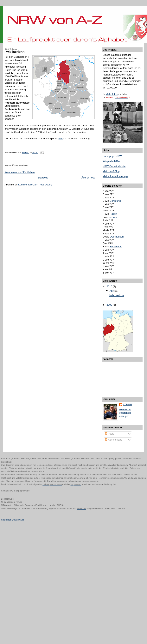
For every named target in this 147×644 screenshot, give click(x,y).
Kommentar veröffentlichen (19, 172)
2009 (110, 305)
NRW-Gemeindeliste (114, 166)
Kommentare (114, 440)
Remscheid (116, 247)
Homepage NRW (112, 156)
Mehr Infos (112, 94)
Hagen (113, 214)
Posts (110, 434)
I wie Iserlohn (116, 295)
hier (61, 138)
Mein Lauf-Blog (111, 171)
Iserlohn (113, 217)
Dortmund (115, 201)
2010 (110, 286)
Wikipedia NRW (111, 161)
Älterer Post (88, 178)
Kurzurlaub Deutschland (13, 520)
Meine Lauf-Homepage (115, 176)
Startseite (43, 178)
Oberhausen (117, 237)
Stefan (127, 404)
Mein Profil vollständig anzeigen (125, 413)
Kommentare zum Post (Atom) (35, 185)
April (112, 291)
